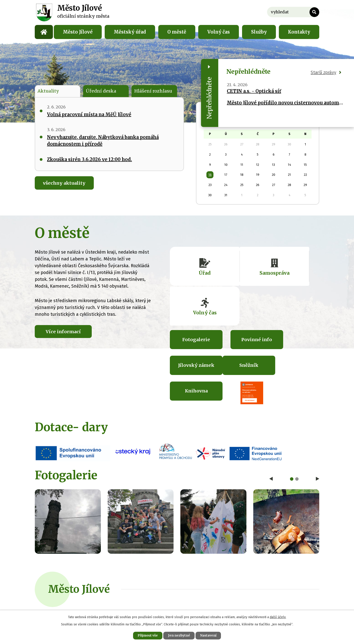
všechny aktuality (65, 183)
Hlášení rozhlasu (153, 91)
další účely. (278, 617)
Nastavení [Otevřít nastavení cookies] (209, 635)
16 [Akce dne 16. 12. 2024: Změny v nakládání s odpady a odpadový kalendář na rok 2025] (210, 175)
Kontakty (299, 32)
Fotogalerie (192, 305)
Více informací (64, 331)
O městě (177, 32)
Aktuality (49, 91)
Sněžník (192, 332)
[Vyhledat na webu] (293, 12)
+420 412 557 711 (137, 555)
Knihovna (245, 332)
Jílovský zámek (297, 309)
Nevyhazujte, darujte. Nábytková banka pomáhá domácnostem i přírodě (103, 141)
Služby (259, 32)
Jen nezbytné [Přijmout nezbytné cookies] (179, 635)
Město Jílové (78, 32)
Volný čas (219, 32)
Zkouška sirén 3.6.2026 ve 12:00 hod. (89, 160)
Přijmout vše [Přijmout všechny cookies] (147, 635)
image (68, 462)
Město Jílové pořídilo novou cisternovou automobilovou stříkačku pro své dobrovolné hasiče (285, 103)
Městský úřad (130, 32)
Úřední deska (101, 91)
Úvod (44, 32)
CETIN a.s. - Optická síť (254, 91)
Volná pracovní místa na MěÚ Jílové (89, 115)
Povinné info (245, 305)
